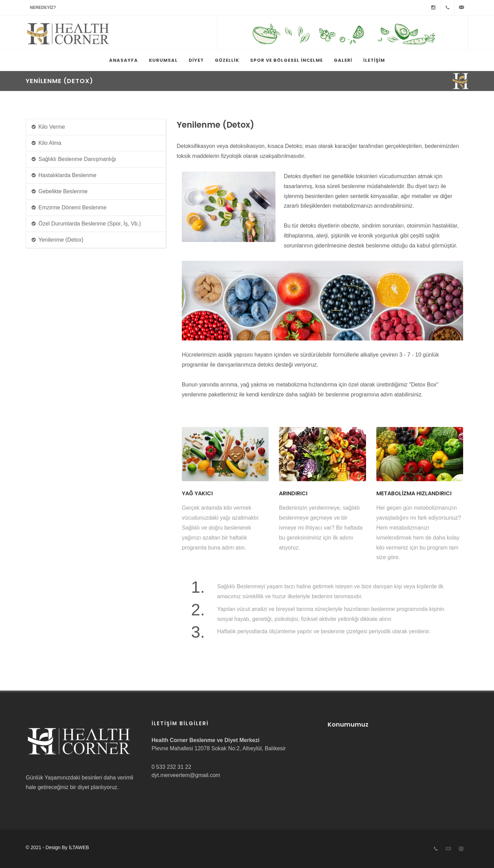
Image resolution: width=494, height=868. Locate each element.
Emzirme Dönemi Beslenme (69, 208)
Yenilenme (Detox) (57, 240)
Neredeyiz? (43, 8)
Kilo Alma (46, 143)
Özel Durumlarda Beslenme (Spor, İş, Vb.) (86, 224)
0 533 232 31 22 (172, 767)
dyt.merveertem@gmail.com (186, 775)
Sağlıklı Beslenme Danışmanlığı (74, 159)
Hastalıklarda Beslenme (64, 176)
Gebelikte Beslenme (59, 192)
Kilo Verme (48, 127)
